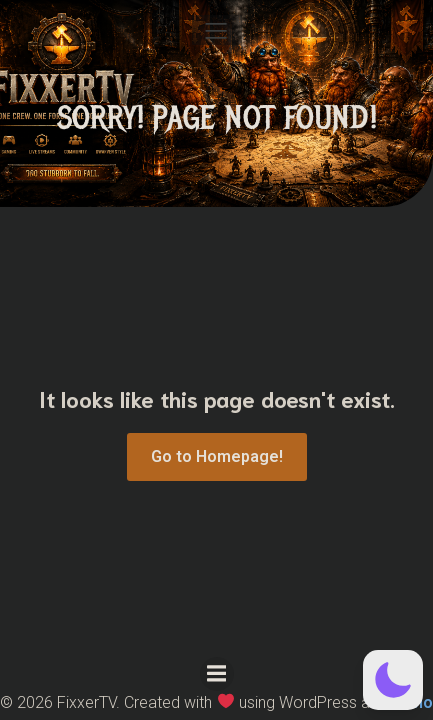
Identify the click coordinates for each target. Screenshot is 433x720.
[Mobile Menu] (217, 30)
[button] (393, 680)
